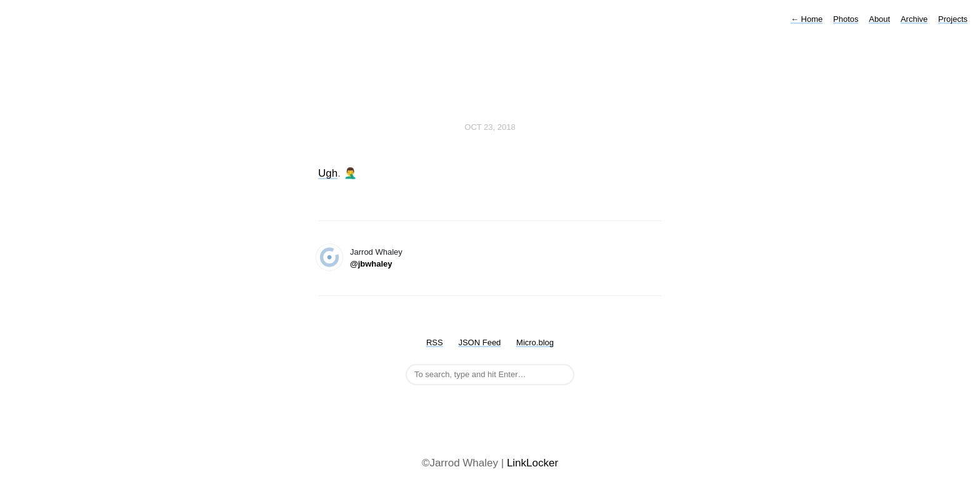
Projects (953, 19)
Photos (846, 19)
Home (807, 19)
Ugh (328, 173)
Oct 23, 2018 (490, 127)
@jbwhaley (371, 264)
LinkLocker (532, 463)
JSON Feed (479, 342)
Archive (914, 19)
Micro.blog (535, 342)
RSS (435, 342)
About (879, 19)
